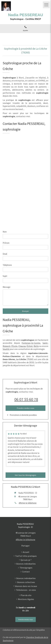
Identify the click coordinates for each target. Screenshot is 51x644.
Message (7, 287)
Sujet (5, 276)
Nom (5, 232)
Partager (26, 546)
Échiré (30, 346)
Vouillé (6, 349)
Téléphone (7, 265)
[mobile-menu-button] (46, 5)
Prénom (6, 243)
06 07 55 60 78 (26, 399)
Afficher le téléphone (28, 503)
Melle (36, 346)
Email (5, 254)
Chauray (22, 346)
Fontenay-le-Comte (31, 343)
